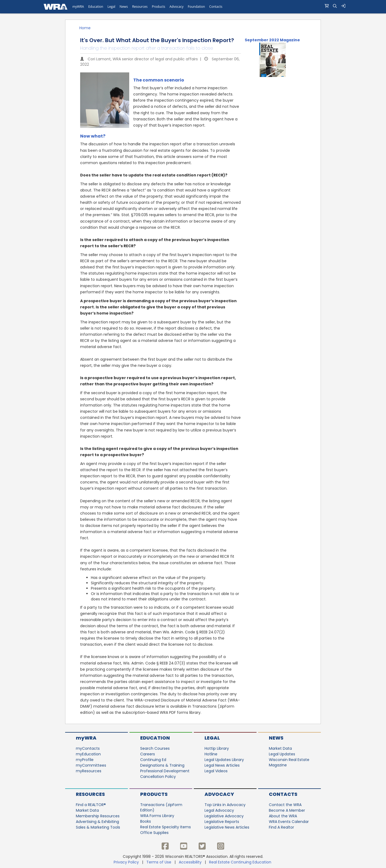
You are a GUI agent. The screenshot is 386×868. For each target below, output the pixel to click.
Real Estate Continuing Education (241, 862)
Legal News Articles (222, 765)
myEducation (88, 754)
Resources (90, 794)
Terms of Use (159, 862)
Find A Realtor (281, 827)
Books (146, 821)
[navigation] (193, 7)
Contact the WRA (285, 805)
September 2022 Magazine (272, 40)
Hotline (211, 754)
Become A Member (287, 810)
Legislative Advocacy (224, 816)
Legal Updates (282, 754)
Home (85, 28)
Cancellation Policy (158, 777)
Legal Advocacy (219, 810)
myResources (89, 771)
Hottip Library (217, 748)
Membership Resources (98, 816)
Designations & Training (162, 765)
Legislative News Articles (227, 827)
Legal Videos (216, 771)
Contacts (283, 794)
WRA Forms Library (157, 816)
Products (154, 794)
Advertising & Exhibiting (97, 822)
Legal (212, 738)
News (276, 738)
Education (155, 738)
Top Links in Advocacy (225, 805)
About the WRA (283, 816)
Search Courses (155, 748)
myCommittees (91, 765)
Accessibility (190, 862)
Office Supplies (154, 833)
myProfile (85, 760)
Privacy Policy (126, 862)
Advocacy (219, 794)
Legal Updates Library (224, 760)
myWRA (86, 738)
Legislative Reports (222, 822)
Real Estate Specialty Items (166, 827)
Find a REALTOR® (91, 805)
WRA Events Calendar (289, 822)
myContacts (88, 748)
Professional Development (165, 771)
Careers (148, 754)
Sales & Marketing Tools (98, 827)
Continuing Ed (153, 760)
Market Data (280, 748)
